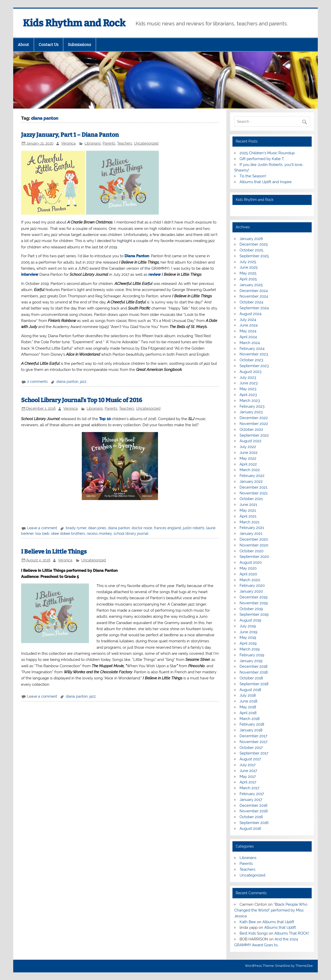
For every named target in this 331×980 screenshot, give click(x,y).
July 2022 (248, 447)
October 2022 (251, 429)
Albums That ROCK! (292, 933)
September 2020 (254, 557)
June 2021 (248, 505)
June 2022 (249, 453)
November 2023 (254, 354)
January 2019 (251, 661)
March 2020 (250, 580)
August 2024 (250, 314)
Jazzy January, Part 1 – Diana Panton (70, 135)
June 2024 (249, 325)
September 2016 (254, 823)
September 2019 (254, 614)
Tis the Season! (253, 176)
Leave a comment (42, 528)
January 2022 (251, 482)
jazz (83, 382)
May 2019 (248, 638)
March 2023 (250, 401)
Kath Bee (248, 922)
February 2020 (252, 586)
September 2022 (254, 435)
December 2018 (254, 666)
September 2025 (254, 256)
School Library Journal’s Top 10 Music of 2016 (82, 400)
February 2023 (252, 406)
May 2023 (248, 389)
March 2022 (250, 470)
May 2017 (248, 777)
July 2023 (248, 377)
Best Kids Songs (254, 933)
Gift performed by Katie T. (262, 159)
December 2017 (253, 736)
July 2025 (248, 262)
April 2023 (248, 395)
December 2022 (254, 418)
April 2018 (248, 713)
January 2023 (251, 412)
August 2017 (250, 759)
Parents (109, 143)
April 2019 (248, 643)
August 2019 (250, 620)
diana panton (67, 382)
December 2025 (254, 244)
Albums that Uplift (278, 922)
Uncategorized (146, 143)
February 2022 (252, 476)
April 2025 (248, 279)
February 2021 (252, 528)
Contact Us (49, 45)
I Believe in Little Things (54, 552)
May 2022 (248, 458)
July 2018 (248, 695)
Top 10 (105, 419)
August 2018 (250, 690)
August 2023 (250, 372)
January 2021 (251, 534)
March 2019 (250, 649)
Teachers (125, 143)
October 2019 (251, 609)
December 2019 (254, 597)
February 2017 (252, 794)
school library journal (131, 534)
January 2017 (251, 800)
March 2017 (249, 788)
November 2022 (254, 424)
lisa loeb (42, 534)
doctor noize (142, 528)
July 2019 (248, 626)
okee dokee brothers (68, 534)
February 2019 (252, 655)
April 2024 (248, 337)
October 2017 (251, 748)
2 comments (37, 382)
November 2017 (254, 742)
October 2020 (251, 551)
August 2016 (250, 829)
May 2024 (248, 331)
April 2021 (248, 516)
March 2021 (249, 522)
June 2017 (248, 771)
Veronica (68, 143)
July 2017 (248, 765)
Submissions (79, 45)
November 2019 (254, 603)
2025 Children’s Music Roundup (267, 153)
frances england (168, 528)
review (155, 274)
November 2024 (254, 296)
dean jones (97, 528)
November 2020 (254, 545)
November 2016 (254, 811)
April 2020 (248, 574)
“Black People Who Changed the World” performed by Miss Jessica (271, 910)
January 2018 (251, 730)
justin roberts (194, 528)
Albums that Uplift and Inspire (266, 182)
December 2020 (254, 539)
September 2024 (254, 308)
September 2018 (254, 684)
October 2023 (251, 360)
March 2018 (250, 719)
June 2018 (248, 701)
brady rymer (76, 528)
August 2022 (250, 441)
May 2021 (248, 510)
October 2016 (251, 817)
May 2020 (248, 568)
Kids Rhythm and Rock (74, 23)
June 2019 (248, 632)
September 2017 (254, 753)
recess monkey (99, 534)
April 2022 (248, 464)
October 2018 (251, 678)
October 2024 (251, 302)
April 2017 (248, 782)
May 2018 (248, 707)
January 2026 (251, 239)
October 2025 (251, 250)
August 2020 (251, 562)
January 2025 (251, 285)
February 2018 (252, 724)
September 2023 (254, 366)
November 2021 (254, 493)
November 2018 (254, 672)
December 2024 (254, 291)
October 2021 (251, 499)
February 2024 (252, 349)
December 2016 (254, 805)
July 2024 (248, 320)
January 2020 (251, 591)
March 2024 (250, 343)
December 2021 (253, 487)
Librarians (93, 143)
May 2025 (248, 273)
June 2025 (249, 267)
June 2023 (249, 383)
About (23, 45)
